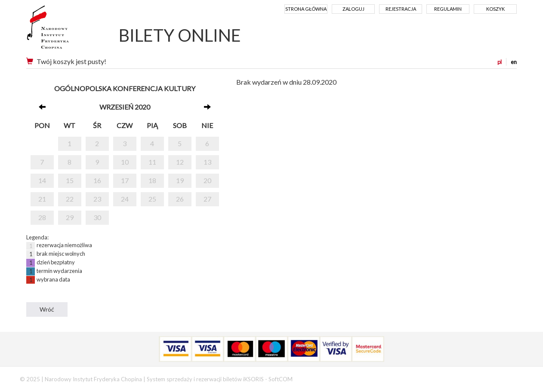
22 (70, 199)
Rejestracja (401, 9)
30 (97, 217)
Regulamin (448, 9)
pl (500, 62)
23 (97, 199)
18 (152, 180)
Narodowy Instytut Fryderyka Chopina (64, 30)
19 (180, 180)
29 (70, 217)
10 (125, 162)
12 (180, 162)
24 (125, 199)
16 (97, 180)
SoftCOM (281, 379)
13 (207, 162)
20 (207, 180)
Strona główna (306, 9)
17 (125, 180)
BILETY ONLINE (180, 35)
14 (42, 180)
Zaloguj (353, 9)
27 (207, 199)
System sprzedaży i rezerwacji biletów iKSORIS (205, 379)
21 (42, 199)
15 (70, 180)
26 (180, 199)
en (514, 62)
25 (152, 199)
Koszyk (495, 9)
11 (152, 162)
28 (42, 217)
